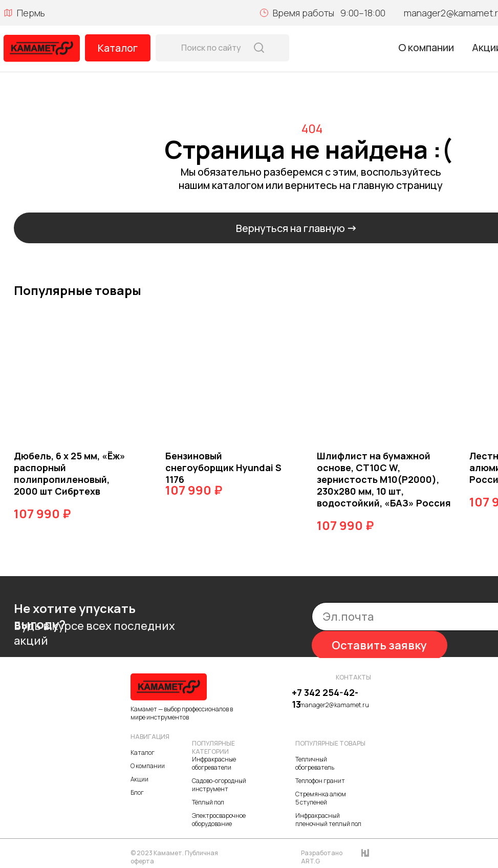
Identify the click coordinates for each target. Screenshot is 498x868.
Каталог (118, 48)
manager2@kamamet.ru (334, 705)
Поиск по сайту (211, 48)
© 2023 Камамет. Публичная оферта (174, 857)
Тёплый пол (208, 802)
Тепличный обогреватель (315, 763)
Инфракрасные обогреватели (214, 763)
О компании (426, 47)
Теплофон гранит (320, 781)
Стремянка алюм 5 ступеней (321, 798)
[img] (42, 48)
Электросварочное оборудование (219, 820)
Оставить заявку (379, 645)
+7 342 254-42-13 (325, 698)
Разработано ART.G (322, 857)
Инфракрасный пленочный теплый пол (328, 820)
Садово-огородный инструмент (219, 785)
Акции (139, 779)
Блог (137, 792)
